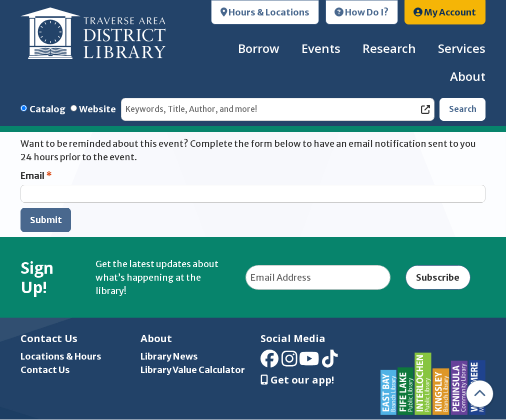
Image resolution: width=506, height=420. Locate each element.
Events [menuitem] (321, 48)
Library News (169, 356)
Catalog (47, 109)
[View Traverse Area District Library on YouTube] (309, 362)
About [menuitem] (468, 76)
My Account (445, 12)
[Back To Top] (480, 394)
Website (97, 109)
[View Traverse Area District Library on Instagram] (289, 362)
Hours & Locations (265, 12)
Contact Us (45, 370)
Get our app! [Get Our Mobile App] (297, 380)
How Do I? (361, 12)
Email (32, 176)
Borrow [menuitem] (259, 48)
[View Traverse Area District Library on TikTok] (330, 362)
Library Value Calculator (193, 370)
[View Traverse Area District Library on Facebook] (269, 362)
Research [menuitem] (389, 48)
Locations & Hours (61, 356)
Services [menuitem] (462, 48)
